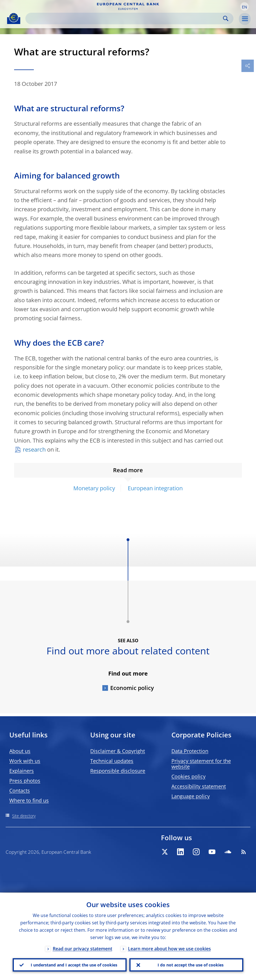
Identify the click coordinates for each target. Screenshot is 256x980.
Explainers (22, 771)
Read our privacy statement (82, 948)
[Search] (125, 18)
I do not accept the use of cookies (191, 965)
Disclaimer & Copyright (118, 751)
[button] (244, 6)
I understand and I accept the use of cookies (74, 965)
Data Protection (190, 751)
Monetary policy (94, 488)
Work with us (25, 761)
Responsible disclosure (118, 771)
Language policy (191, 796)
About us (20, 751)
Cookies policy (188, 776)
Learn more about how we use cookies (169, 948)
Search (226, 18)
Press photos (25, 781)
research (34, 449)
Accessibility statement (199, 786)
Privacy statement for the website (201, 764)
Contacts (20, 790)
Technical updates (112, 761)
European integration (155, 488)
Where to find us (29, 800)
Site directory (24, 816)
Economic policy (132, 688)
